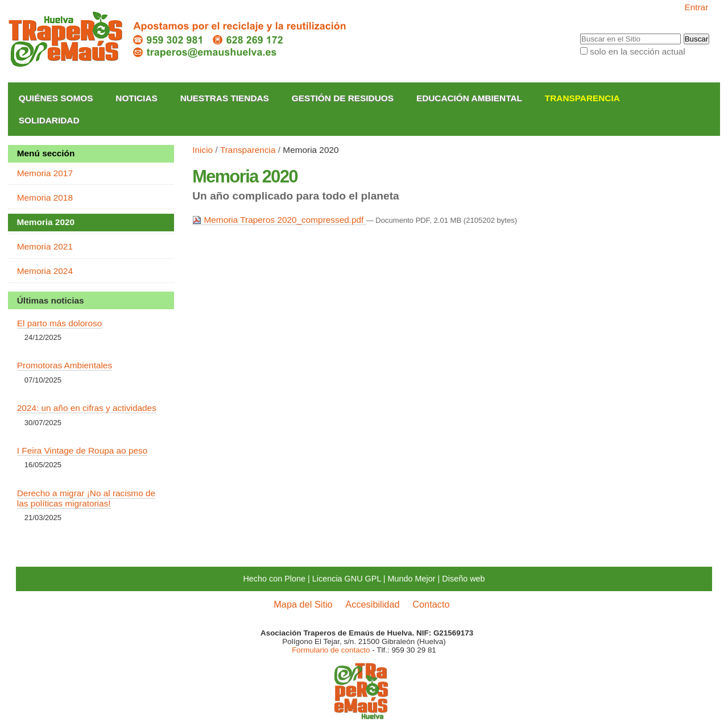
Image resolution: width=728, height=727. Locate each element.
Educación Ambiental (469, 98)
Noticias (136, 98)
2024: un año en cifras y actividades (87, 408)
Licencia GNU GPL (347, 579)
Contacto (431, 604)
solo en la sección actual (637, 51)
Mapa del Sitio (303, 604)
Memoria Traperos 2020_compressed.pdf (279, 220)
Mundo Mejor (412, 579)
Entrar (696, 7)
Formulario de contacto (331, 650)
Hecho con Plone (274, 579)
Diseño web (463, 579)
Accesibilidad (372, 604)
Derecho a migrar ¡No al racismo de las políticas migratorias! (86, 498)
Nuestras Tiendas (225, 98)
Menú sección (46, 153)
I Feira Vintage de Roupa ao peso (82, 450)
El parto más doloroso (59, 323)
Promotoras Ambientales (65, 365)
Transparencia (582, 98)
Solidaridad (49, 120)
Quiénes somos (56, 98)
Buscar (580, 34)
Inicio (202, 150)
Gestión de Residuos (343, 98)
